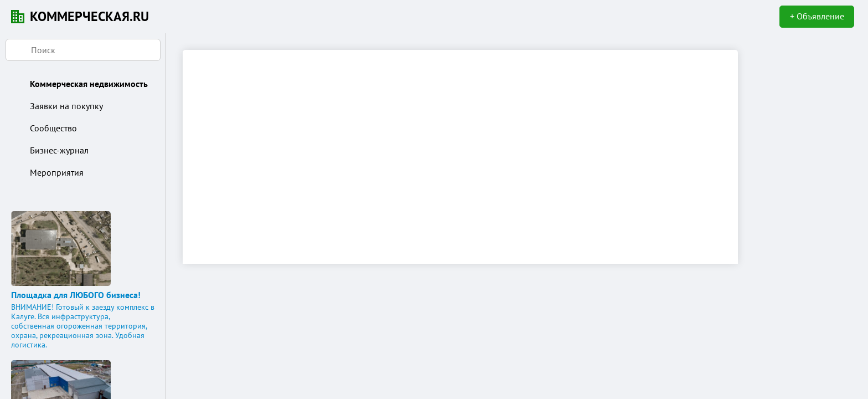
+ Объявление (817, 16)
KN (18, 17)
